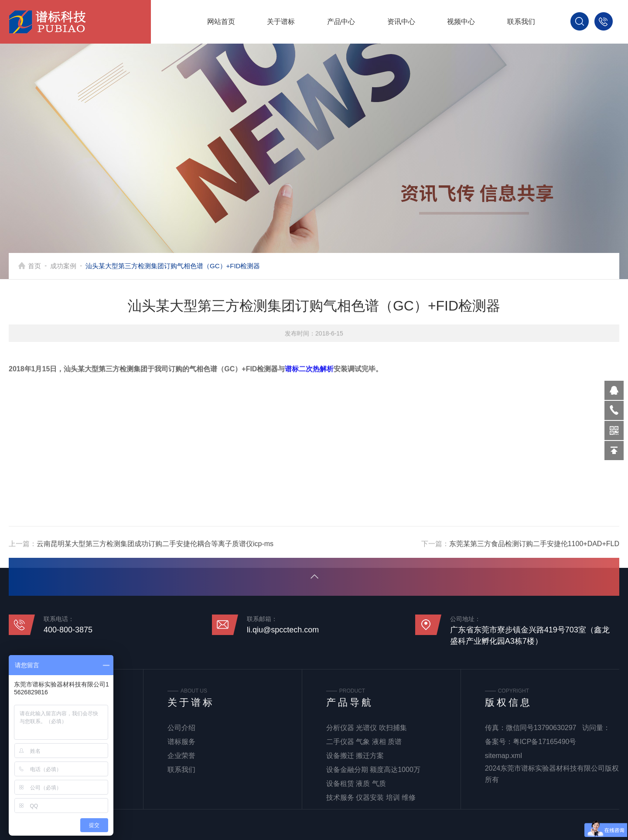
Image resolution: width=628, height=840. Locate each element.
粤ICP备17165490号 (545, 742)
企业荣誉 (181, 756)
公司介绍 (181, 728)
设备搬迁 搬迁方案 (355, 756)
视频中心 (461, 22)
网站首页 (221, 22)
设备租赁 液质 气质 (356, 784)
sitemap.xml (503, 756)
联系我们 (521, 22)
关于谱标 (281, 22)
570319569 (614, 390)
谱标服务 (181, 742)
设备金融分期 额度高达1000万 (373, 770)
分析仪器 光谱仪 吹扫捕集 (367, 728)
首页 (34, 266)
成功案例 (63, 266)
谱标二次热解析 (309, 437)
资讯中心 (401, 22)
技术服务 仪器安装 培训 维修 (371, 797)
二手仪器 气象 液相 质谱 (364, 742)
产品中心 (341, 22)
